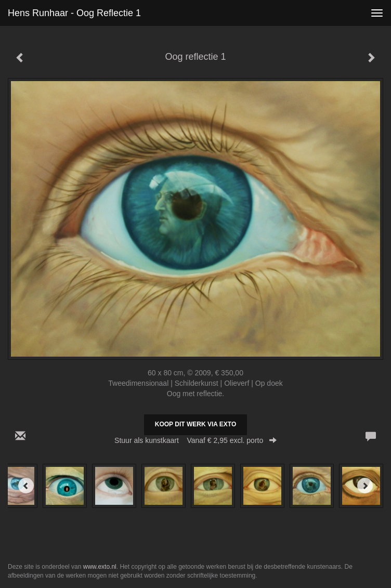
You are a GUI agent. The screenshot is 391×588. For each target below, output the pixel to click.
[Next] (365, 486)
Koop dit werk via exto (196, 424)
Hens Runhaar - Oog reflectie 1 (74, 13)
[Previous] (26, 486)
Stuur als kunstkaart (196, 440)
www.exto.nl (100, 567)
